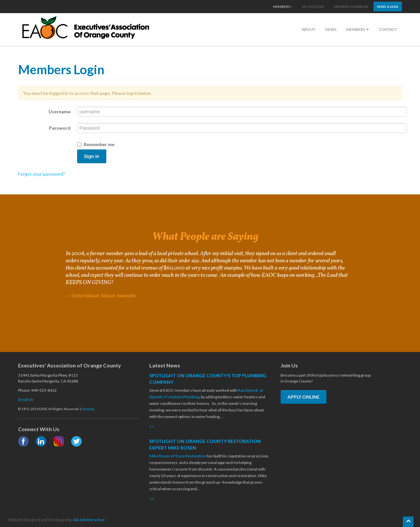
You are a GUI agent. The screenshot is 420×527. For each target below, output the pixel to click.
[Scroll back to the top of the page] (408, 522)
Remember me (96, 144)
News (331, 29)
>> (152, 426)
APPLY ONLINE (304, 397)
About (308, 29)
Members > (283, 7)
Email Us (26, 399)
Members (357, 29)
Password (60, 128)
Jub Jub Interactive (89, 520)
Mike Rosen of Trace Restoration (178, 456)
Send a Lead (388, 7)
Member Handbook (351, 7)
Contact (388, 29)
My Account (313, 7)
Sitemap (88, 409)
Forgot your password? (42, 174)
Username (60, 111)
